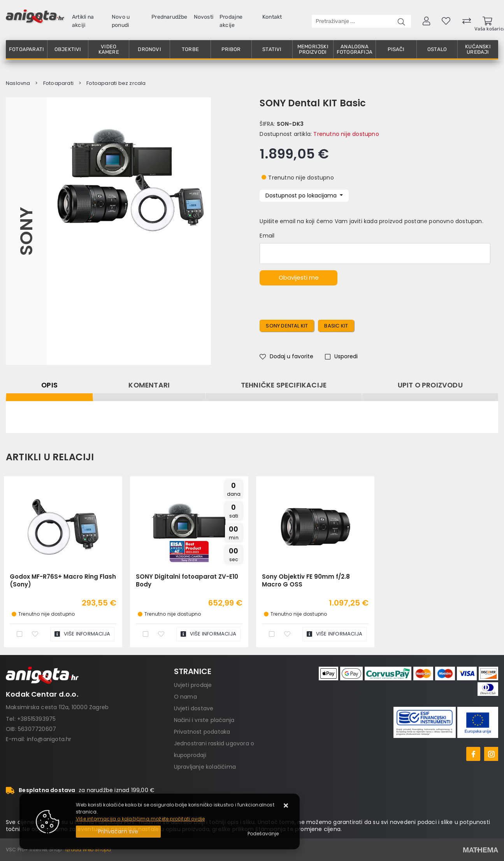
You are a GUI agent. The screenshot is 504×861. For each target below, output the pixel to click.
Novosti (204, 17)
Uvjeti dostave (194, 708)
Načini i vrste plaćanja (204, 720)
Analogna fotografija (355, 49)
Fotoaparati (26, 49)
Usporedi (341, 356)
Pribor (231, 49)
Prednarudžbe (169, 17)
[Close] (118, 832)
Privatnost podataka (202, 732)
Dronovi (149, 49)
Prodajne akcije (231, 21)
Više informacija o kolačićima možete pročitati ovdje (140, 819)
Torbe (190, 49)
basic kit (336, 326)
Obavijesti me (299, 277)
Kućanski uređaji (478, 49)
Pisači (396, 49)
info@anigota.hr (49, 739)
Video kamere (109, 49)
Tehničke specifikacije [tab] (284, 385)
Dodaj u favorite (286, 356)
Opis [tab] (49, 385)
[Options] (263, 834)
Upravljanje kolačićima (205, 767)
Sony (26, 231)
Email (267, 236)
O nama (185, 697)
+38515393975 (36, 719)
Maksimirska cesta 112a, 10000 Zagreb (57, 707)
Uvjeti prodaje (193, 685)
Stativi (272, 49)
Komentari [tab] (149, 385)
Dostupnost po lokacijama (302, 195)
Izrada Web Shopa (88, 850)
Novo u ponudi (121, 21)
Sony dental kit (287, 326)
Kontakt (272, 17)
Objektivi (68, 49)
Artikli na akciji (83, 21)
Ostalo (437, 49)
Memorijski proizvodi (313, 49)
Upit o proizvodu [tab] (430, 385)
